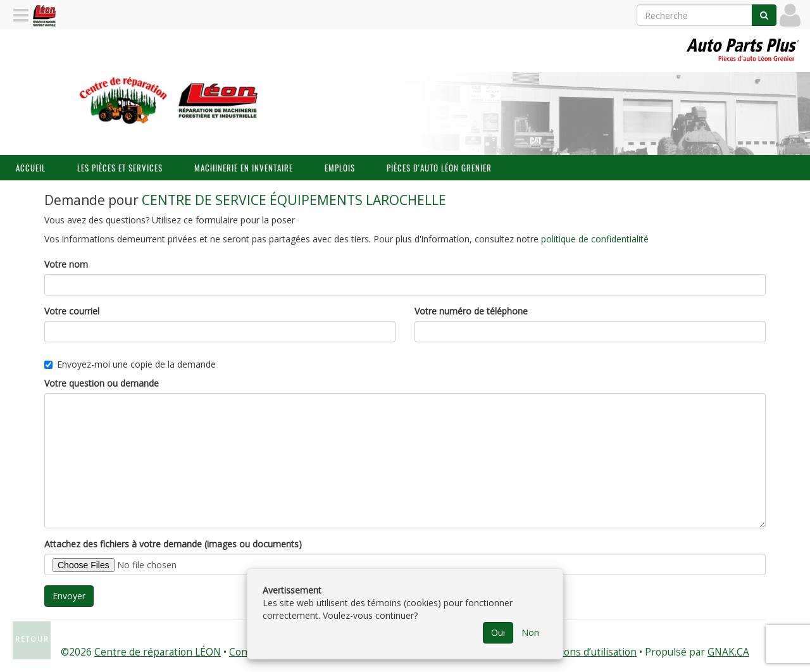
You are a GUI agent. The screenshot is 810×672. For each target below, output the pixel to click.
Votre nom (66, 264)
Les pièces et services (120, 168)
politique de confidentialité (595, 239)
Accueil (31, 168)
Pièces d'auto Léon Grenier (439, 168)
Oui (498, 632)
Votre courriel (72, 311)
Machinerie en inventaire (244, 168)
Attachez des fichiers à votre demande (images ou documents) (173, 544)
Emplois (340, 168)
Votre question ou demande (102, 383)
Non (530, 632)
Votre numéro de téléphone (471, 311)
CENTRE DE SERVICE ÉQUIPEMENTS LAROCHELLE (294, 200)
